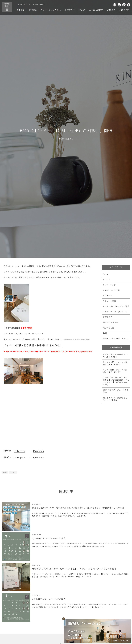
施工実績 (21, 10)
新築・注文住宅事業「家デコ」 (116, 339)
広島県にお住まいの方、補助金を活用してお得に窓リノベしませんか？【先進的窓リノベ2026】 (116, 381)
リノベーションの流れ (51, 10)
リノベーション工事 (111, 290)
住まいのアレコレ (110, 323)
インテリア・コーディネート (115, 312)
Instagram (20, 451)
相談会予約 (124, 10)
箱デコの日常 (108, 328)
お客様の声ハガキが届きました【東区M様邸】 (115, 356)
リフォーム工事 (109, 301)
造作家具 (33, 10)
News (5, 472)
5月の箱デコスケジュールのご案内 (116, 391)
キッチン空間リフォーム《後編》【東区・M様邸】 (115, 364)
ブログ (82, 10)
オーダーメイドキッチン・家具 (116, 306)
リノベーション (109, 285)
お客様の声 (70, 10)
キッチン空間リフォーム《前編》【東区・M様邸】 (115, 371)
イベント (13, 472)
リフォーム (108, 296)
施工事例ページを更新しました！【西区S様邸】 (115, 399)
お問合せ (111, 10)
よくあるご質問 (96, 10)
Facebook (38, 451)
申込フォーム (41, 278)
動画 (105, 333)
